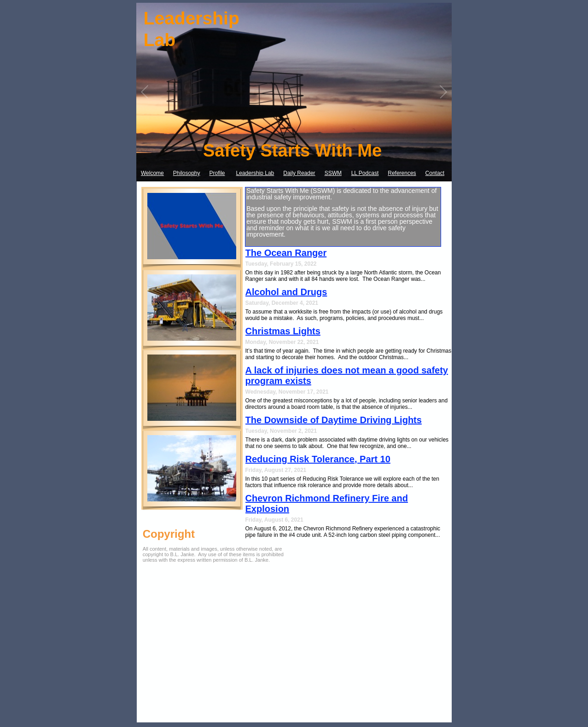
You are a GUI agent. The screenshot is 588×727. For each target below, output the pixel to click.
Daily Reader (299, 173)
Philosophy (187, 173)
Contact (435, 173)
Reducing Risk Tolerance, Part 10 (318, 459)
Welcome (152, 173)
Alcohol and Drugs (286, 292)
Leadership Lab (255, 173)
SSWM (333, 173)
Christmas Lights (283, 331)
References (402, 173)
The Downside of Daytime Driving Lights (334, 420)
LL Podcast (365, 173)
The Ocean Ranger (286, 253)
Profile (217, 173)
